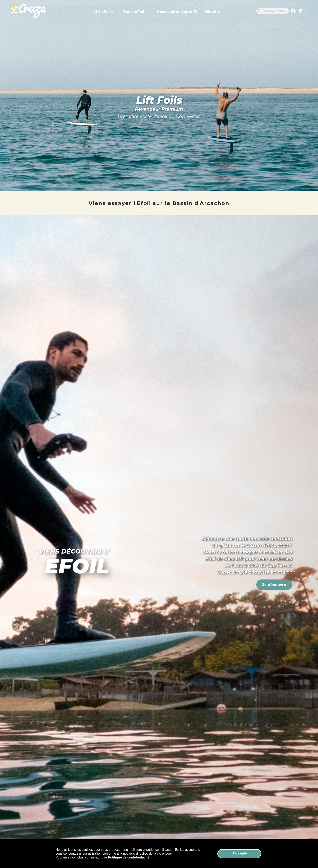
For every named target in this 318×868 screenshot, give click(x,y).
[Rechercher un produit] (273, 11)
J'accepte (239, 853)
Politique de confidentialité (129, 857)
